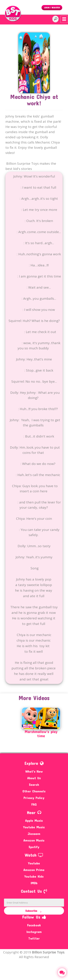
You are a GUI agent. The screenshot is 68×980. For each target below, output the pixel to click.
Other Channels (34, 791)
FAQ (34, 804)
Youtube (34, 863)
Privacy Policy (34, 798)
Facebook (34, 925)
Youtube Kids (34, 876)
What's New (34, 771)
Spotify (34, 847)
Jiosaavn (34, 834)
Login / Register (52, 8)
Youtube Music (34, 827)
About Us (34, 778)
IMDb (34, 883)
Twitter (34, 938)
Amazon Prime (34, 870)
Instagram (34, 932)
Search (34, 785)
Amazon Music (34, 840)
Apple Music (34, 820)
